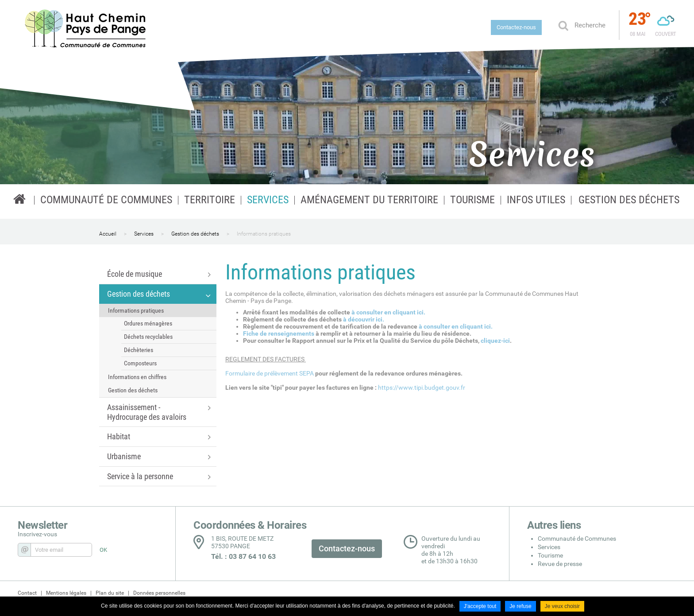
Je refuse (520, 606)
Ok (563, 25)
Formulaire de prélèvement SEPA (270, 373)
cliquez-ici (495, 341)
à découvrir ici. (364, 319)
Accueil (108, 234)
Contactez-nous (516, 27)
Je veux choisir (562, 606)
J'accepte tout (480, 606)
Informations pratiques (264, 234)
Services (144, 234)
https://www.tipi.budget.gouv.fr (422, 387)
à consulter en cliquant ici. (389, 312)
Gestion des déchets (195, 234)
